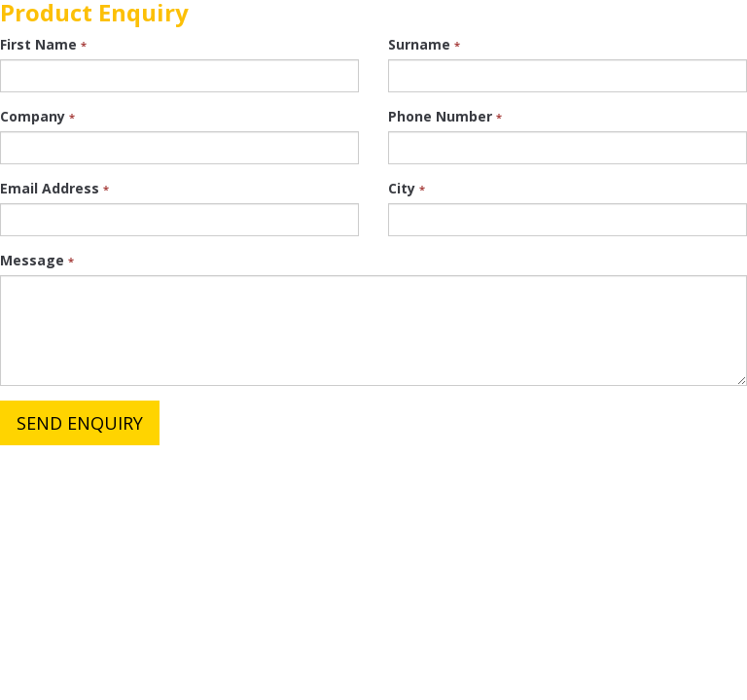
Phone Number (445, 116)
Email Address (54, 188)
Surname (424, 44)
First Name (43, 44)
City (407, 188)
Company (37, 116)
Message (37, 260)
